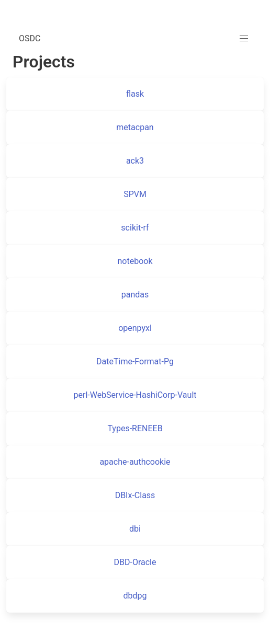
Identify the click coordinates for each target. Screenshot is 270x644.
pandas (135, 295)
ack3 (135, 161)
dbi (135, 529)
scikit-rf (135, 228)
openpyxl (135, 328)
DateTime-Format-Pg (135, 361)
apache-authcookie (135, 462)
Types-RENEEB (135, 428)
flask (135, 94)
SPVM (135, 194)
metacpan (135, 127)
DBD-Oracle (135, 562)
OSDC (30, 38)
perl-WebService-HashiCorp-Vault (135, 395)
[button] (244, 39)
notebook (135, 261)
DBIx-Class (135, 495)
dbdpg (135, 596)
